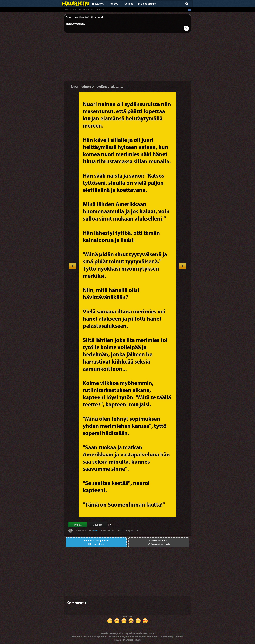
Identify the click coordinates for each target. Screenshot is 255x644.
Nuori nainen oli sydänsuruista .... (97, 87)
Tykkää (78, 525)
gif (75, 10)
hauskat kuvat (87, 10)
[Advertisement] (127, 58)
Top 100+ (114, 4)
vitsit (67, 10)
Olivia (96, 531)
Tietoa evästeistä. (75, 24)
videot (101, 10)
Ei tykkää (97, 525)
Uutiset (129, 4)
